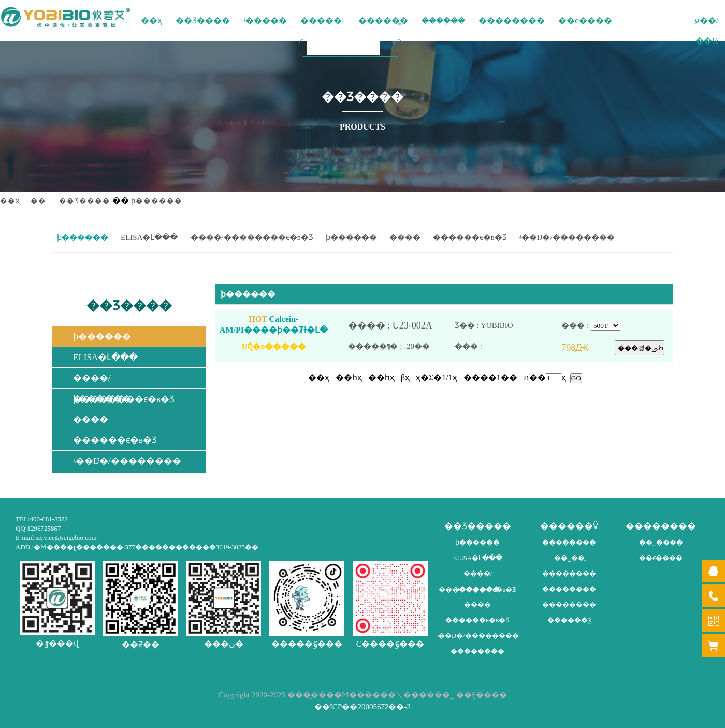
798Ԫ (588, 348)
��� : (508, 346)
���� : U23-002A (401, 326)
